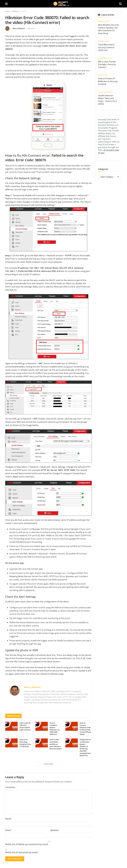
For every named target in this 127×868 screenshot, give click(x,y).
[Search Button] (120, 4)
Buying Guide (104, 21)
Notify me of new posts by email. (22, 852)
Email (9, 829)
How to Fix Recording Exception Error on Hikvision (25, 743)
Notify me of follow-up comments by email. (27, 844)
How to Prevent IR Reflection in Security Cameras (108, 81)
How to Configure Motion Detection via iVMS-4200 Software (55, 729)
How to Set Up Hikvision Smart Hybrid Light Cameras (25, 726)
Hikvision (24, 11)
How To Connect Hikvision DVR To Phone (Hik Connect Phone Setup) (85, 729)
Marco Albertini (19, 28)
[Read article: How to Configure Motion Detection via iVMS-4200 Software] (42, 726)
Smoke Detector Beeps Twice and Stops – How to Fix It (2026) (107, 100)
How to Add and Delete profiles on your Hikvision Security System (56, 744)
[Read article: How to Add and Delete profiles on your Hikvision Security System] (42, 743)
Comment (11, 787)
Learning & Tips (105, 58)
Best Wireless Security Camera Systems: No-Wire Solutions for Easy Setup (108, 29)
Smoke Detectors (105, 92)
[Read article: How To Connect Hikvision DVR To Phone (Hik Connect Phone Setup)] (72, 726)
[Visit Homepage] (63, 4)
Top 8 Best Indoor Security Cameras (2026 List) (106, 47)
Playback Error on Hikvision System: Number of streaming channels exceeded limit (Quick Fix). (85, 747)
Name (9, 818)
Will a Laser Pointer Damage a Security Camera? (107, 64)
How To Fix (103, 75)
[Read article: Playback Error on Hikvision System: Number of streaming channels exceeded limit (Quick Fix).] (72, 743)
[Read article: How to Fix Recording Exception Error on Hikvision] (11, 743)
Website (55, 829)
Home (7, 11)
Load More (48, 764)
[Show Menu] (6, 4)
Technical (15, 11)
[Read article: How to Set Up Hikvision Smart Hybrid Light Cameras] (11, 726)
